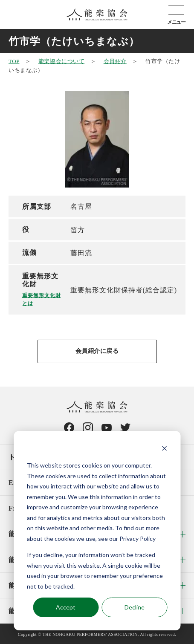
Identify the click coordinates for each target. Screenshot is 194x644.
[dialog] (97, 531)
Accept (66, 607)
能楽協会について (61, 61)
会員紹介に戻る (97, 351)
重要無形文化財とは (42, 299)
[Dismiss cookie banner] (164, 449)
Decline (135, 607)
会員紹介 (115, 61)
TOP (14, 61)
